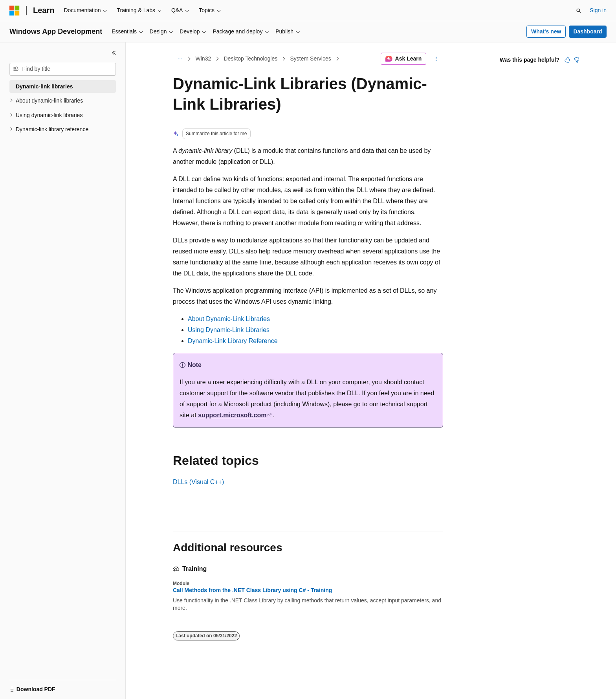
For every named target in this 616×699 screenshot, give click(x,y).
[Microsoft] (15, 11)
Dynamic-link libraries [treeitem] (44, 86)
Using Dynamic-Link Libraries (229, 330)
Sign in (598, 10)
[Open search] (579, 11)
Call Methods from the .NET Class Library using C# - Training (252, 590)
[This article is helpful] (567, 60)
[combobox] (63, 69)
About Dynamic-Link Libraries (229, 319)
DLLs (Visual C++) (198, 482)
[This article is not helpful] (577, 60)
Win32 (203, 59)
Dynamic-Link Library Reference (233, 341)
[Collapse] (114, 53)
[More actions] (436, 59)
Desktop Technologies (250, 59)
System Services (310, 59)
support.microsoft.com (232, 415)
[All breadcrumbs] (180, 59)
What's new (546, 31)
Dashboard (588, 31)
